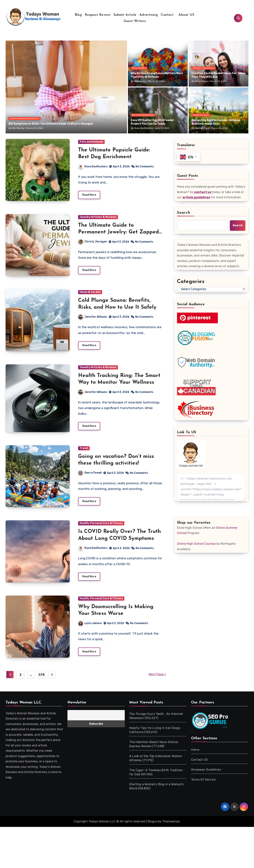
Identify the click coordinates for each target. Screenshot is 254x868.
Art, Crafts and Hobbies (143, 115)
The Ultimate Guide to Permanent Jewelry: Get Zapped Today (118, 233)
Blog (78, 15)
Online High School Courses (196, 544)
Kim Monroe (18, 128)
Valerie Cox (140, 81)
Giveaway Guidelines (206, 772)
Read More (89, 195)
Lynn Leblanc (90, 626)
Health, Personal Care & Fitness (24, 119)
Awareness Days (201, 115)
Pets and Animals (91, 142)
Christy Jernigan (93, 242)
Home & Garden (90, 293)
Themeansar (171, 824)
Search (184, 213)
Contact (167, 15)
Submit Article (125, 15)
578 (41, 678)
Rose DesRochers (143, 128)
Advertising (149, 15)
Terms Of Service (203, 782)
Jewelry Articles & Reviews (98, 217)
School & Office (139, 68)
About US (186, 15)
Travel (84, 450)
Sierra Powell (90, 475)
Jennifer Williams (93, 318)
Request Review (98, 15)
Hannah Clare (202, 128)
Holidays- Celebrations (204, 68)
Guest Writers (135, 21)
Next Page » (157, 677)
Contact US (199, 762)
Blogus (152, 824)
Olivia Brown (201, 81)
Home (195, 753)
